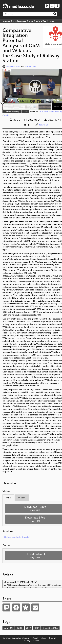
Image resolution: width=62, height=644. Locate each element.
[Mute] (48, 100)
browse (6, 21)
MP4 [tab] (8, 498)
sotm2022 (41, 21)
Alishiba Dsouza (13, 67)
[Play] (12, 100)
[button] (35, 86)
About (35, 638)
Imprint (53, 638)
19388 (20, 628)
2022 (28, 628)
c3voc (36, 641)
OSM (25, 112)
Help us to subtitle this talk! (17, 537)
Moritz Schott (31, 67)
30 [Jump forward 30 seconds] (17, 100)
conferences (20, 21)
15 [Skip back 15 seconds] (7, 100)
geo (31, 21)
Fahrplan (43, 125)
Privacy (27, 641)
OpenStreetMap (11, 112)
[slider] (27, 107)
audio (6, 115)
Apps (44, 638)
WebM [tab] (22, 498)
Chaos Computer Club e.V (17, 638)
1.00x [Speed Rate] (54, 100)
